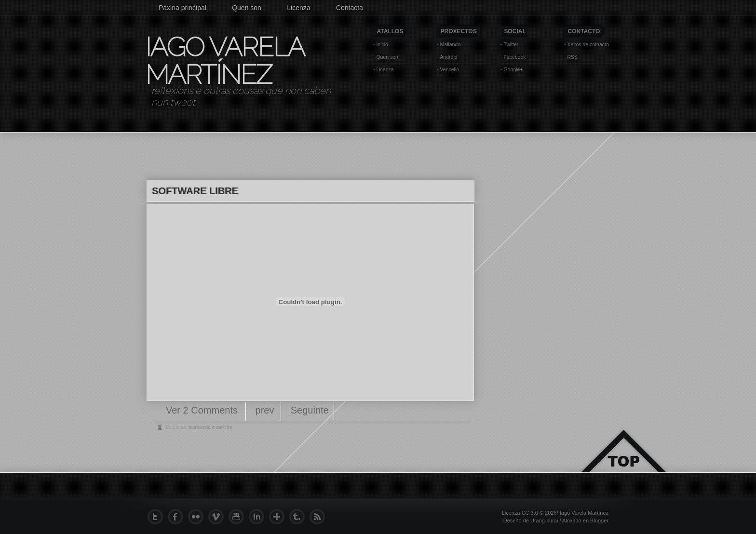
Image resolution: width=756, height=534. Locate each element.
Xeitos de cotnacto (588, 44)
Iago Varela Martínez (224, 61)
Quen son (247, 8)
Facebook (514, 57)
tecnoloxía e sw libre (210, 427)
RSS (572, 57)
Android (448, 57)
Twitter (511, 44)
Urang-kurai (544, 521)
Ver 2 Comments (203, 410)
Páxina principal (182, 8)
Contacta (350, 8)
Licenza (298, 8)
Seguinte (310, 410)
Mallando (450, 44)
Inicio (382, 44)
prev (265, 410)
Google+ (513, 69)
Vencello (449, 69)
